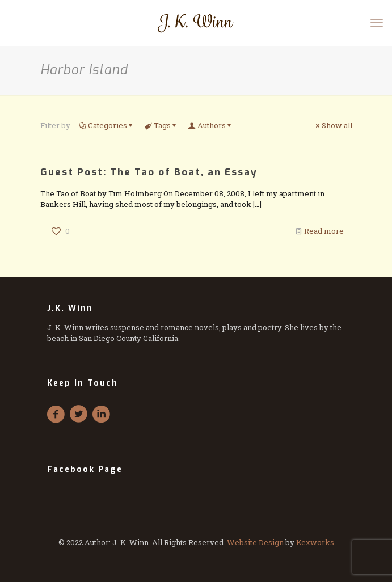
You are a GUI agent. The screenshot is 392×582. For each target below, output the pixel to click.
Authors (211, 125)
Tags (161, 125)
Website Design (255, 542)
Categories (107, 125)
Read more (324, 231)
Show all (333, 125)
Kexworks (315, 542)
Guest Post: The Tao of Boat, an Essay (149, 172)
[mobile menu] (377, 23)
